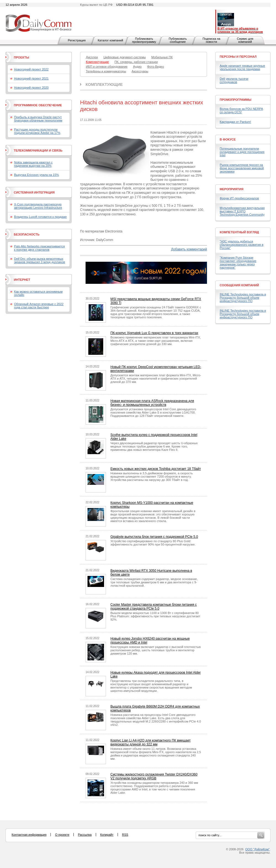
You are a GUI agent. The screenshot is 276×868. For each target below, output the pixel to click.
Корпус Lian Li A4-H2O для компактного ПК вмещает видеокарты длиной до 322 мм (151, 742)
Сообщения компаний (239, 285)
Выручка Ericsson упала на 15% (36, 175)
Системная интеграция (34, 192)
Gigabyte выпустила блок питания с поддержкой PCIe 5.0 (154, 537)
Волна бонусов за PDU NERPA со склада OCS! (241, 110)
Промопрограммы (236, 100)
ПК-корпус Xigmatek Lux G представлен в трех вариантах (154, 333)
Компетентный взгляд (239, 232)
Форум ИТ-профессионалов (239, 198)
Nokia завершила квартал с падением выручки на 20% (33, 164)
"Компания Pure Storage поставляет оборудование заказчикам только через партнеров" (238, 263)
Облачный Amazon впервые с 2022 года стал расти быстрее (39, 306)
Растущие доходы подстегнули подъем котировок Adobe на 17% (37, 131)
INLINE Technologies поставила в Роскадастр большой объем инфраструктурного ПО (243, 298)
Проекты (21, 57)
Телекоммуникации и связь (38, 150)
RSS (125, 835)
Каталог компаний (110, 40)
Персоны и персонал (238, 57)
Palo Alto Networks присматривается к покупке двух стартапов (39, 248)
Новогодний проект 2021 (31, 78)
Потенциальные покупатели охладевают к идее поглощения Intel (242, 152)
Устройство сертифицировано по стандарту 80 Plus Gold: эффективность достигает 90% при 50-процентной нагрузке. (153, 543)
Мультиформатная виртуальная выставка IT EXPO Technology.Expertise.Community (242, 211)
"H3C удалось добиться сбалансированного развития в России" (242, 245)
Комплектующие (104, 84)
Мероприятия (232, 189)
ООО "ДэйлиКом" (258, 849)
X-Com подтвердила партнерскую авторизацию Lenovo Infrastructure (38, 206)
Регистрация (77, 40)
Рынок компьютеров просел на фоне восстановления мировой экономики (242, 168)
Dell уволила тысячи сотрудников (234, 80)
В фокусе (228, 139)
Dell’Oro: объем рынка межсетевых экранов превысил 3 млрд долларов (40, 260)
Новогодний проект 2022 (31, 69)
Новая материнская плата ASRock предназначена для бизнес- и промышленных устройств (152, 403)
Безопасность (27, 234)
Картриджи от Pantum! (235, 122)
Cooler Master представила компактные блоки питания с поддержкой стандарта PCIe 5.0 (154, 607)
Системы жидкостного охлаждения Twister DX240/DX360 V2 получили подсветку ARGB (154, 776)
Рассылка (85, 835)
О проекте (62, 835)
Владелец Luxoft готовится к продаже (40, 217)
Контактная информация (29, 835)
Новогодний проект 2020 (31, 88)
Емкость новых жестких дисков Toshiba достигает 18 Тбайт (156, 469)
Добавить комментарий (189, 249)
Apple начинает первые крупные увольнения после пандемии (242, 67)
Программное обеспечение (38, 105)
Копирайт (107, 835)
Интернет (22, 280)
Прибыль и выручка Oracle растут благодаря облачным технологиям (38, 119)
